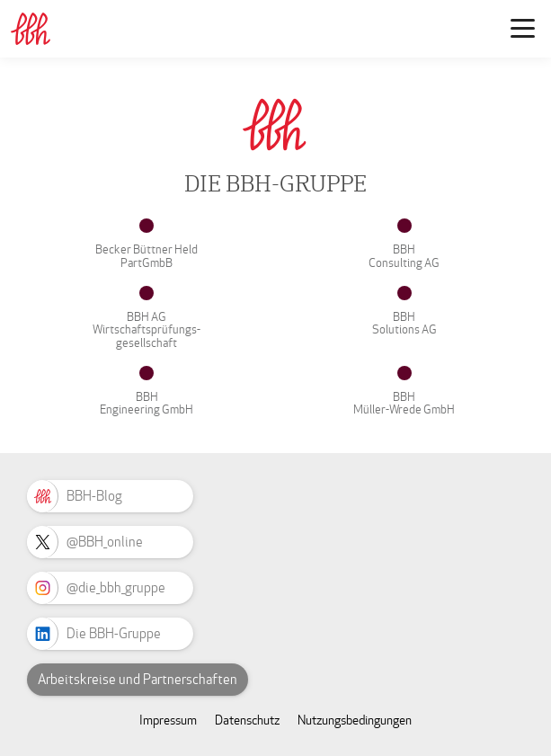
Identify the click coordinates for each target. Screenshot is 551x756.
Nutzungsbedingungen (355, 720)
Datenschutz (247, 720)
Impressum (168, 720)
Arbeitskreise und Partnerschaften (138, 680)
